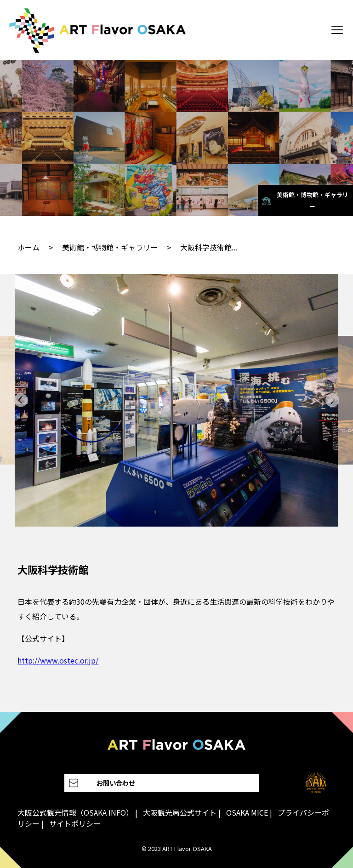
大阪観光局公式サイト (180, 812)
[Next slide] (332, 400)
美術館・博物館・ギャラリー (110, 247)
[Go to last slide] (21, 400)
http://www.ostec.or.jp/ (58, 660)
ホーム (28, 247)
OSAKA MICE (247, 812)
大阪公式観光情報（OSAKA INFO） (75, 812)
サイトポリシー (75, 823)
